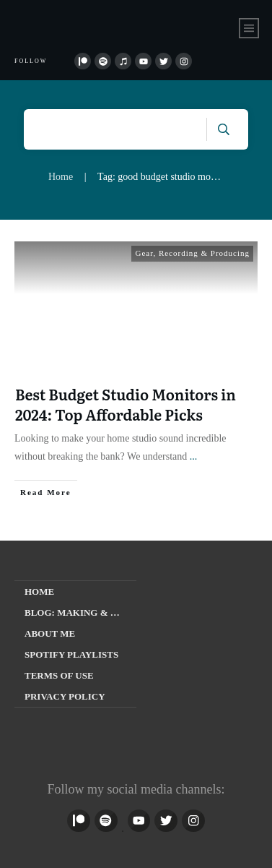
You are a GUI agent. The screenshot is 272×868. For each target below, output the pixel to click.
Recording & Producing (204, 253)
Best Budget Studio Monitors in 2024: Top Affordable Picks (126, 404)
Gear (144, 253)
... (194, 456)
